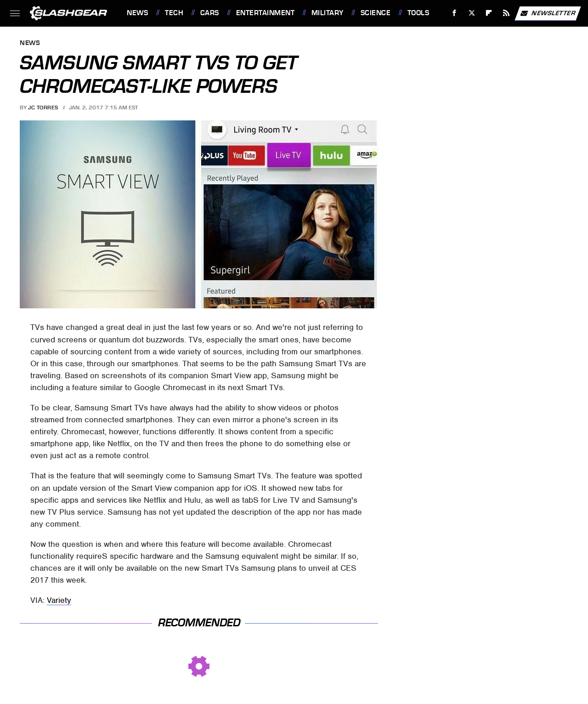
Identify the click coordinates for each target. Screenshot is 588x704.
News (137, 13)
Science (376, 13)
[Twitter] (472, 13)
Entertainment (266, 13)
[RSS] (506, 13)
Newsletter (548, 13)
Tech (174, 13)
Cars (210, 13)
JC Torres (43, 108)
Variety (59, 600)
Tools (418, 13)
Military (328, 13)
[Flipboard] (489, 13)
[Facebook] (455, 13)
